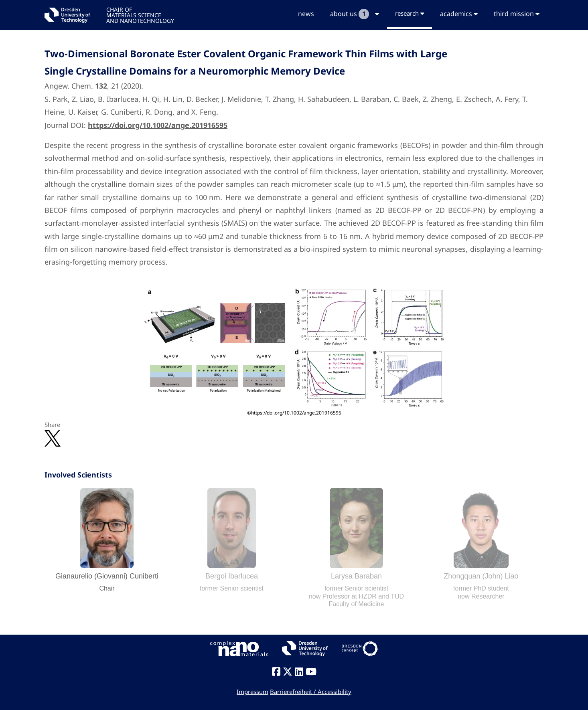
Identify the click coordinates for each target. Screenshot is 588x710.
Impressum (252, 692)
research (410, 13)
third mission (517, 14)
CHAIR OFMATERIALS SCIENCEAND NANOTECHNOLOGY (140, 15)
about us (355, 14)
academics (459, 14)
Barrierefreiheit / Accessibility (311, 692)
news (306, 14)
